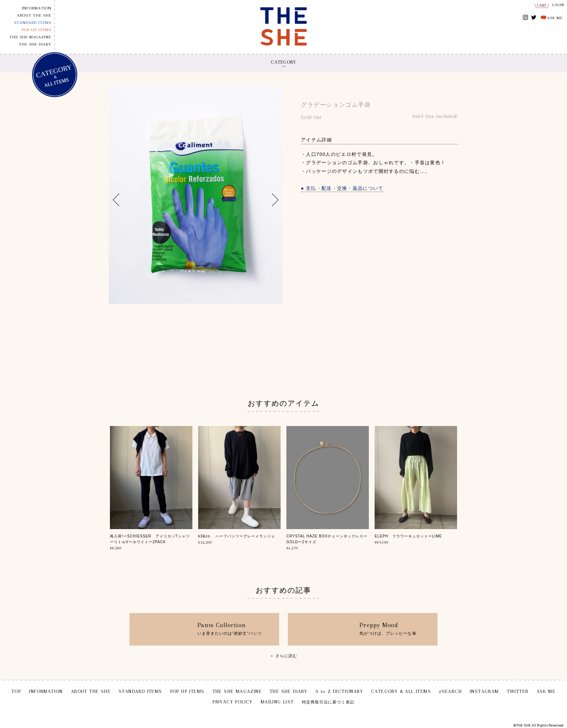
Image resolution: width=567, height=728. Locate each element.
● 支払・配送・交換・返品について (342, 188)
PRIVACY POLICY (233, 702)
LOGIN (558, 5)
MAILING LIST (277, 702)
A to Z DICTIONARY (339, 691)
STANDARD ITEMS (33, 23)
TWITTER (534, 17)
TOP (16, 691)
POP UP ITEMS (37, 30)
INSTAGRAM (526, 18)
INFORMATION (37, 8)
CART (542, 5)
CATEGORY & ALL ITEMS (401, 691)
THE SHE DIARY (35, 44)
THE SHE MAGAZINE (30, 37)
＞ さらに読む (284, 656)
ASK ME (555, 18)
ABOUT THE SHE (34, 15)
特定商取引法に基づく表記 (328, 702)
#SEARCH (450, 691)
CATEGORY (283, 62)
